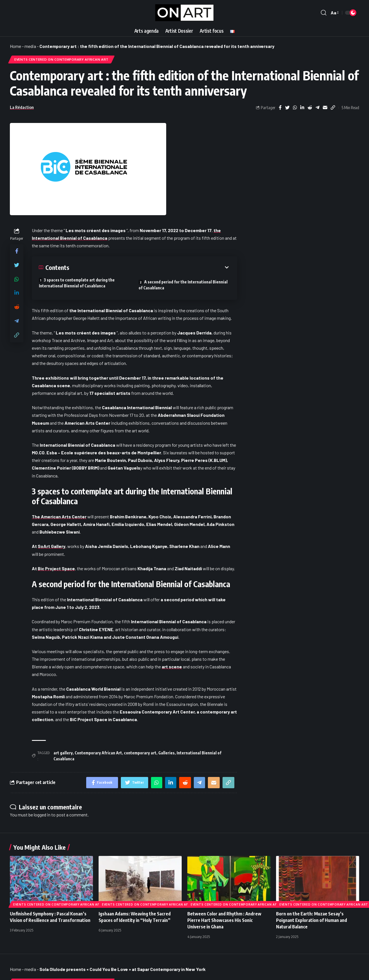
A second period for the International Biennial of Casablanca (183, 285)
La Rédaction (22, 107)
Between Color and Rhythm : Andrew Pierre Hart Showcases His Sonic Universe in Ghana (224, 920)
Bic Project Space (56, 568)
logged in (42, 815)
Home (15, 46)
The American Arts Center (59, 517)
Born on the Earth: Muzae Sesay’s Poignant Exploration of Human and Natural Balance (312, 920)
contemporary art (140, 753)
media (30, 46)
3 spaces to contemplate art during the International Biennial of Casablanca (77, 283)
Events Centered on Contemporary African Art (61, 59)
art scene (172, 667)
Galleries (166, 753)
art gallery (63, 753)
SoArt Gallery (52, 546)
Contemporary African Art (98, 753)
